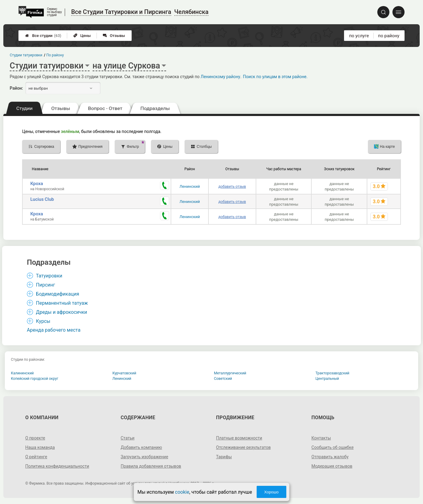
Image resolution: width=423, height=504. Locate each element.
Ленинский (190, 186)
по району (389, 36)
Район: (16, 88)
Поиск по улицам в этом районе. (275, 77)
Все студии (43, 36)
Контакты (321, 438)
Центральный (327, 379)
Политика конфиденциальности (57, 466)
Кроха (37, 184)
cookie (182, 492)
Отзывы (114, 36)
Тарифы (224, 457)
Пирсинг (46, 285)
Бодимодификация (58, 294)
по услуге (359, 36)
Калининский (22, 373)
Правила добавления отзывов (151, 466)
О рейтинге (36, 457)
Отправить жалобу (330, 457)
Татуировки (49, 276)
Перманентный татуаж (62, 303)
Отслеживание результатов (243, 447)
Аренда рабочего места (54, 330)
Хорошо (271, 492)
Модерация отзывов (332, 466)
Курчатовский (125, 373)
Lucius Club (42, 199)
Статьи (128, 438)
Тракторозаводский (333, 373)
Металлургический (230, 373)
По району (55, 55)
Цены (82, 36)
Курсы (43, 321)
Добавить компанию (141, 447)
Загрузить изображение (144, 457)
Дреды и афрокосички (62, 312)
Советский (223, 379)
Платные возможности (239, 438)
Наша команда (40, 447)
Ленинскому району (220, 77)
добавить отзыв (232, 187)
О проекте (35, 438)
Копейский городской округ (35, 379)
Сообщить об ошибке (332, 447)
